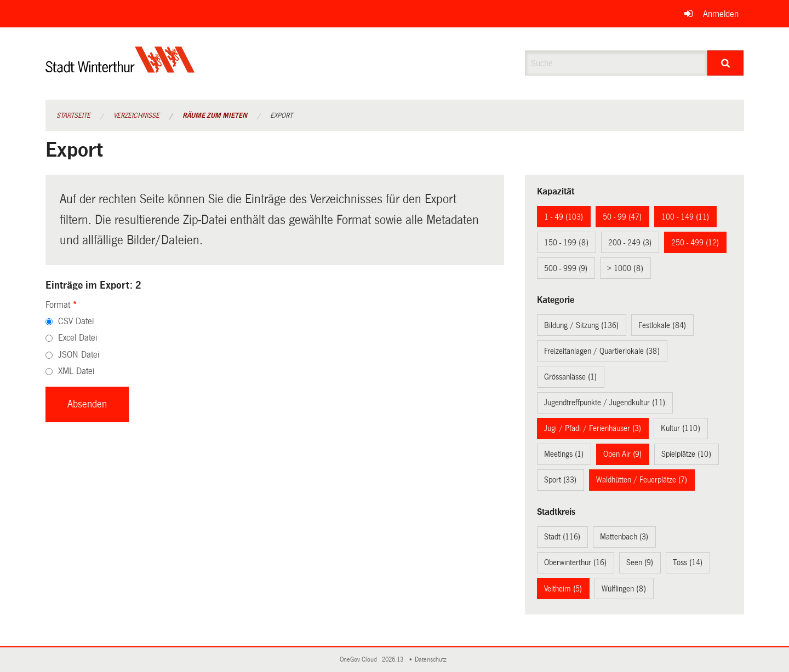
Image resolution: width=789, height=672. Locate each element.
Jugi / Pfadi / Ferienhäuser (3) (593, 428)
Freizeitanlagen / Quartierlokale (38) (602, 351)
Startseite (73, 116)
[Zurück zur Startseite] (120, 69)
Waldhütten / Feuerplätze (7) (642, 480)
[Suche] (726, 63)
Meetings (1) (564, 454)
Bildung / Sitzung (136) (581, 325)
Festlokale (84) (662, 325)
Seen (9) (640, 562)
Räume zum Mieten (215, 116)
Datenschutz (432, 660)
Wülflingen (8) (624, 589)
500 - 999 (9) (566, 268)
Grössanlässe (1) (570, 377)
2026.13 (393, 660)
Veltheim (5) (563, 589)
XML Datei (76, 371)
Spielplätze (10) (686, 454)
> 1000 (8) (625, 268)
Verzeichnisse (136, 116)
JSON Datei (79, 355)
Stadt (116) (562, 537)
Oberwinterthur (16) (575, 562)
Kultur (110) (681, 428)
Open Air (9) (622, 454)
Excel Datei (78, 338)
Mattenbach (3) (624, 537)
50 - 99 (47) (622, 217)
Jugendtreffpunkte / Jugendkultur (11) (605, 403)
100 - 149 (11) (685, 217)
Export (281, 116)
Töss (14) (688, 562)
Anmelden (721, 14)
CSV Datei (76, 321)
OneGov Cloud (360, 660)
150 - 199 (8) (566, 243)
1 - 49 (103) (564, 217)
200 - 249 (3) (630, 243)
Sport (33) (560, 480)
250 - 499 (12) (695, 243)
